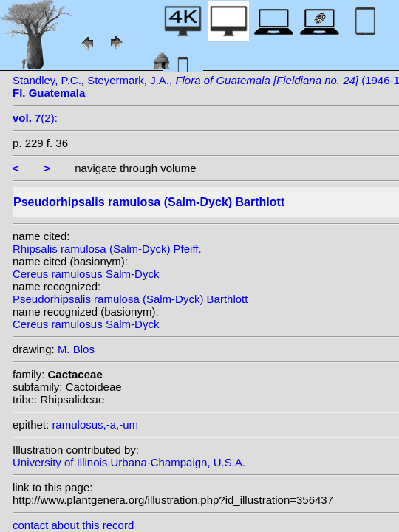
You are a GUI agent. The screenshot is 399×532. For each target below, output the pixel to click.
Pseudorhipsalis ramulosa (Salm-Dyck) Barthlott (130, 299)
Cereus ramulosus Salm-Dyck (86, 274)
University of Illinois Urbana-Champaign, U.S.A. (129, 462)
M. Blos (76, 349)
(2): (35, 118)
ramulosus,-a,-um (95, 424)
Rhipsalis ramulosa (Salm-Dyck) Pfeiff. (107, 249)
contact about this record (73, 525)
